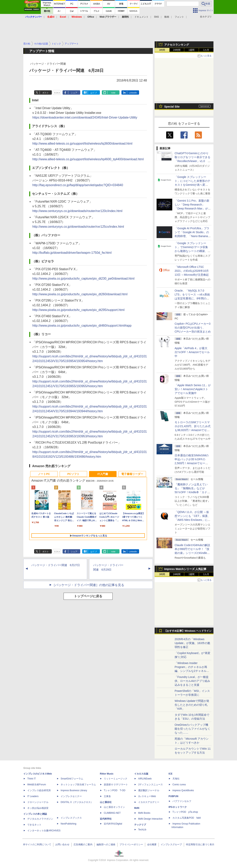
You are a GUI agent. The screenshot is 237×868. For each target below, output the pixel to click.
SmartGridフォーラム (72, 779)
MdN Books (144, 813)
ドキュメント (141, 17)
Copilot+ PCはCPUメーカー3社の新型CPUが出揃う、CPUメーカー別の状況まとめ (193, 328)
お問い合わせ (62, 844)
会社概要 (152, 844)
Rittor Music (107, 774)
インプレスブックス (71, 818)
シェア (74, 93)
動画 (167, 17)
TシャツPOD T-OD (115, 790)
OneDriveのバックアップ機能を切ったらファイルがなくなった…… (192, 729)
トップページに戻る (88, 596)
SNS (156, 17)
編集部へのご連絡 (106, 844)
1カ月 (206, 50)
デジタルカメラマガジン (40, 819)
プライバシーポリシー (131, 844)
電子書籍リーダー (132, 474)
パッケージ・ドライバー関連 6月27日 (56, 565)
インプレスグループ (171, 844)
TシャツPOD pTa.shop (185, 812)
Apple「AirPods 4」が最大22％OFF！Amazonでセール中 (192, 352)
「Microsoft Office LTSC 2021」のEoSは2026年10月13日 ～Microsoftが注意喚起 (192, 271)
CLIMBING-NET (112, 813)
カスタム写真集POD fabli (187, 818)
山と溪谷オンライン (114, 807)
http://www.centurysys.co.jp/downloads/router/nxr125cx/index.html (78, 227)
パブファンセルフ (182, 801)
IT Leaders (33, 796)
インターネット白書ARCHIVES (44, 831)
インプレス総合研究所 (39, 790)
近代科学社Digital (113, 824)
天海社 (176, 779)
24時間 (177, 50)
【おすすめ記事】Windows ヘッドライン (188, 631)
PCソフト (73, 474)
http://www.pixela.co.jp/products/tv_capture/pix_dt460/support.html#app (82, 326)
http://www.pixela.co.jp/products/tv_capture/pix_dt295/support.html (78, 310)
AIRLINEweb (145, 779)
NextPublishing (68, 824)
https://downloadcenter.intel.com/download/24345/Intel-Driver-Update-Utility (85, 117)
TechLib (142, 830)
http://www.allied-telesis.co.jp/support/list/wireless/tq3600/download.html (82, 144)
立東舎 (107, 796)
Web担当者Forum (37, 785)
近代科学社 (106, 819)
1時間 (162, 50)
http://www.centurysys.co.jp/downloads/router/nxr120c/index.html (77, 211)
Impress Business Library (74, 790)
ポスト (46, 93)
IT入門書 (103, 474)
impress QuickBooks (183, 790)
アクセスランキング (177, 45)
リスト (57, 93)
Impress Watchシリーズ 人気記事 (185, 569)
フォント (179, 17)
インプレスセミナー (71, 796)
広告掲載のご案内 (83, 844)
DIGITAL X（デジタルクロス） (77, 802)
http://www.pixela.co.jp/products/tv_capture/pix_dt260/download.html (80, 294)
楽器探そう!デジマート (116, 785)
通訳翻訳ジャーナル (149, 790)
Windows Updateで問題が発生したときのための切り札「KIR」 (192, 705)
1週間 (192, 50)
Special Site (172, 107)
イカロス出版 (141, 774)
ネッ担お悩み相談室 (38, 808)
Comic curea (179, 785)
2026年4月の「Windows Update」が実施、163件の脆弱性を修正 (192, 643)
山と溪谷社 (106, 802)
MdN (137, 808)
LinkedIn (133, 93)
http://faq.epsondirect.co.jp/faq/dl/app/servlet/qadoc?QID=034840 (78, 185)
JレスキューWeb (147, 796)
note (113, 93)
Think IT (31, 779)
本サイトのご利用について (37, 844)
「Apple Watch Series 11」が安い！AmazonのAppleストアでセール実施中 (193, 389)
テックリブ (140, 825)
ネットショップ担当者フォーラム (78, 785)
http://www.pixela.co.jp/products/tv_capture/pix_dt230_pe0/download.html (83, 279)
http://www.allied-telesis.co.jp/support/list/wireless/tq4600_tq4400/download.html (88, 159)
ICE (170, 774)
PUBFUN (173, 796)
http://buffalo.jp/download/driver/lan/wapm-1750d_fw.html (72, 253)
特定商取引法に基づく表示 (200, 844)
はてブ (94, 93)
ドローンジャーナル (38, 802)
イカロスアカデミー (149, 802)
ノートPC (44, 474)
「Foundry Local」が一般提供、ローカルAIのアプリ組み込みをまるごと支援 (192, 681)
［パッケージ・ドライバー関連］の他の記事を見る (88, 585)
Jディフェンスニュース (150, 785)
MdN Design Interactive (150, 819)
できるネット (34, 825)
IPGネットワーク (178, 807)
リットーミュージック (116, 779)
